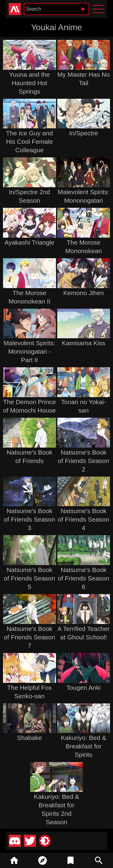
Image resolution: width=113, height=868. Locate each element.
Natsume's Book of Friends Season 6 (83, 578)
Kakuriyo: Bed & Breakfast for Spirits (84, 746)
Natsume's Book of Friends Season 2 (83, 461)
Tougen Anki (83, 688)
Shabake (29, 738)
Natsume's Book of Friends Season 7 (30, 637)
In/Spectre (83, 133)
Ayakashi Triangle (29, 242)
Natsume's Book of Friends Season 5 (30, 578)
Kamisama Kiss (84, 343)
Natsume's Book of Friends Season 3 (30, 519)
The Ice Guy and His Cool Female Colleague (29, 141)
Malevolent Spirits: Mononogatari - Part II (30, 351)
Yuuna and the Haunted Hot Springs (29, 83)
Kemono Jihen (83, 293)
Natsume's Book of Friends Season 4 (83, 519)
